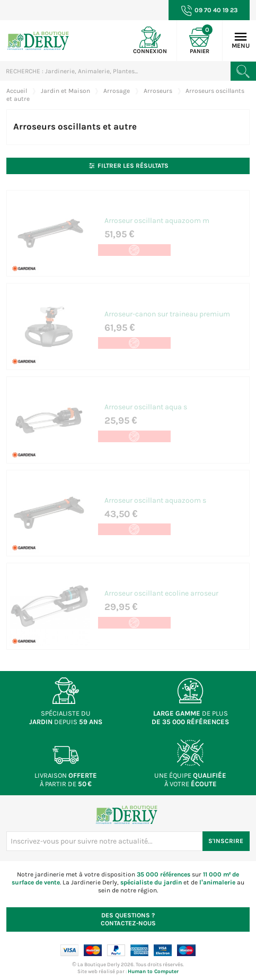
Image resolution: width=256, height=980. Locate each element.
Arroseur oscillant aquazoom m (156, 220)
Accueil (17, 91)
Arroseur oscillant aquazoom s (154, 497)
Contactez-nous (128, 914)
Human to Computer (153, 967)
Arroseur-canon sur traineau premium (166, 312)
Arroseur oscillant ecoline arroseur (160, 590)
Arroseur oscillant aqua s (145, 405)
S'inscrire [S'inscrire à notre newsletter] (226, 836)
